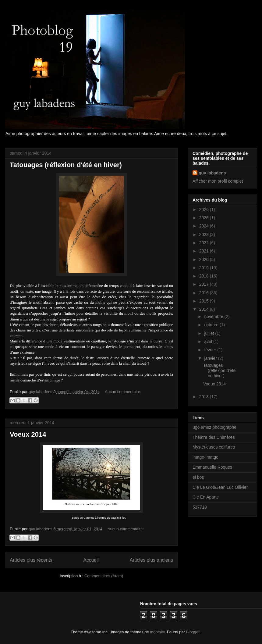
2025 (205, 218)
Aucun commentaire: (123, 392)
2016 (205, 293)
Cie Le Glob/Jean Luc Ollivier (220, 487)
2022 (205, 243)
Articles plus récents (31, 560)
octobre (212, 325)
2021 (205, 251)
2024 (205, 226)
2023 (205, 234)
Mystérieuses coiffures (214, 447)
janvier (211, 358)
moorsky (157, 632)
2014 (205, 309)
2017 (205, 284)
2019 (205, 268)
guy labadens (212, 173)
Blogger (193, 632)
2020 (205, 259)
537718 (200, 507)
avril (209, 342)
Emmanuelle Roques (212, 467)
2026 (205, 209)
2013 (205, 397)
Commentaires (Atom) (104, 576)
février (211, 350)
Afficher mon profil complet (218, 181)
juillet (210, 333)
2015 (205, 301)
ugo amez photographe (214, 427)
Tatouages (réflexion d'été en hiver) (66, 165)
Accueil (91, 560)
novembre (214, 317)
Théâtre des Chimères (214, 437)
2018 (205, 276)
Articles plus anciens (151, 560)
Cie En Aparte (206, 497)
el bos (198, 477)
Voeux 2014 (28, 434)
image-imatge (205, 457)
